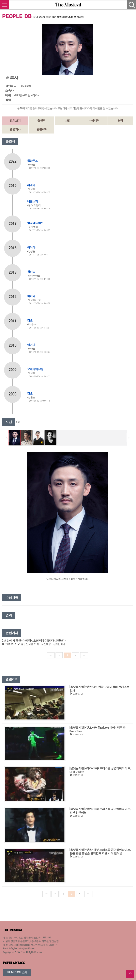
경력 (120, 121)
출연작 (41, 121)
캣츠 (30, 320)
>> (84, 655)
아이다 (31, 247)
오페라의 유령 (35, 369)
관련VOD (42, 129)
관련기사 (15, 129)
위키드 (31, 272)
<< (51, 655)
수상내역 (94, 121)
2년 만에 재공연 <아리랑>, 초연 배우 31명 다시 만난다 (34, 641)
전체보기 (15, 121)
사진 (68, 121)
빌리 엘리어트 (35, 223)
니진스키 (32, 201)
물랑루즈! (33, 161)
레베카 (31, 185)
